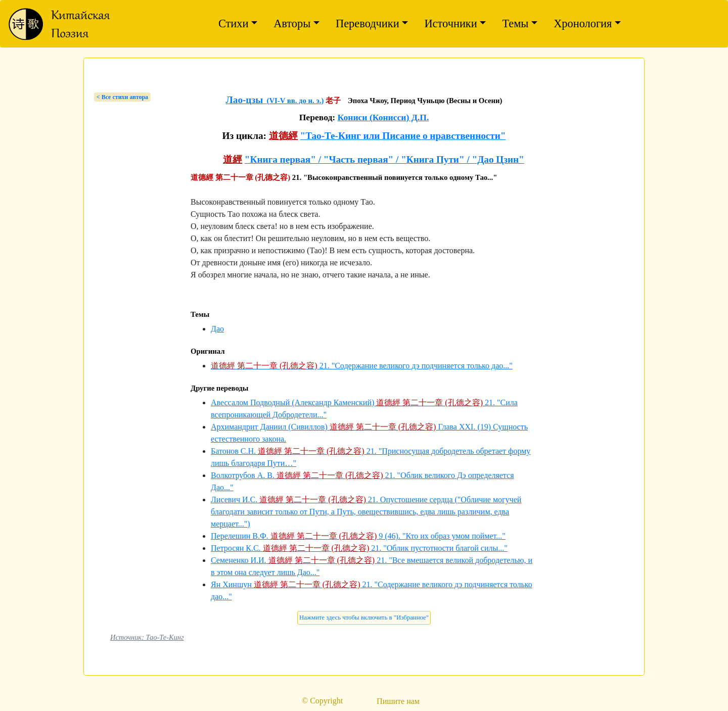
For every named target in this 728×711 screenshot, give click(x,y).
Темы (515, 23)
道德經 (283, 136)
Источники (450, 23)
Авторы (292, 23)
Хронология (583, 23)
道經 (233, 159)
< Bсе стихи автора (122, 97)
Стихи (234, 23)
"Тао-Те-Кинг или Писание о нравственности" (403, 136)
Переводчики (368, 23)
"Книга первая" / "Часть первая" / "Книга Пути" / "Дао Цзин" (384, 159)
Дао (217, 329)
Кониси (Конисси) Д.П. (383, 117)
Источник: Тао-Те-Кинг (147, 637)
